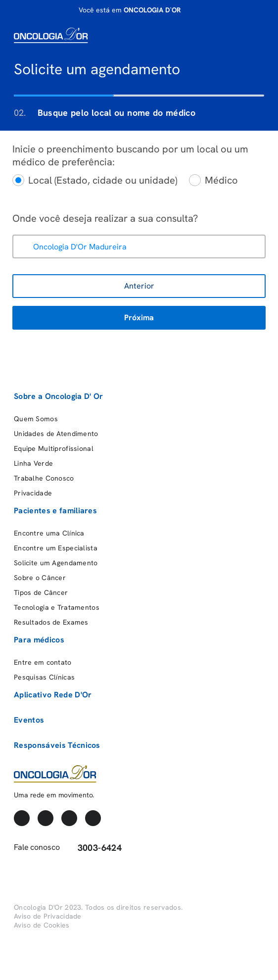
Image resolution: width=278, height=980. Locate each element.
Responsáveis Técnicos (57, 745)
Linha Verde (33, 463)
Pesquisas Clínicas (44, 677)
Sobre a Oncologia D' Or (58, 396)
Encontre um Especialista (56, 548)
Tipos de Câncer (41, 592)
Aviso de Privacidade (48, 916)
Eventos (29, 720)
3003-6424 (93, 848)
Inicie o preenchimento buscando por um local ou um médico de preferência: (130, 155)
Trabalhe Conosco (44, 478)
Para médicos (39, 640)
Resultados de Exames (51, 622)
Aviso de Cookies (42, 925)
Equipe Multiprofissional (54, 448)
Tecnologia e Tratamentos (57, 607)
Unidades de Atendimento (56, 434)
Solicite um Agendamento (56, 563)
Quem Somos (36, 419)
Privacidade (33, 493)
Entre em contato (43, 662)
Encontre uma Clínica (49, 533)
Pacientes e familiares (55, 511)
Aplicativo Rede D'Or (53, 695)
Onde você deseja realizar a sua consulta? (105, 218)
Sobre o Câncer (40, 578)
